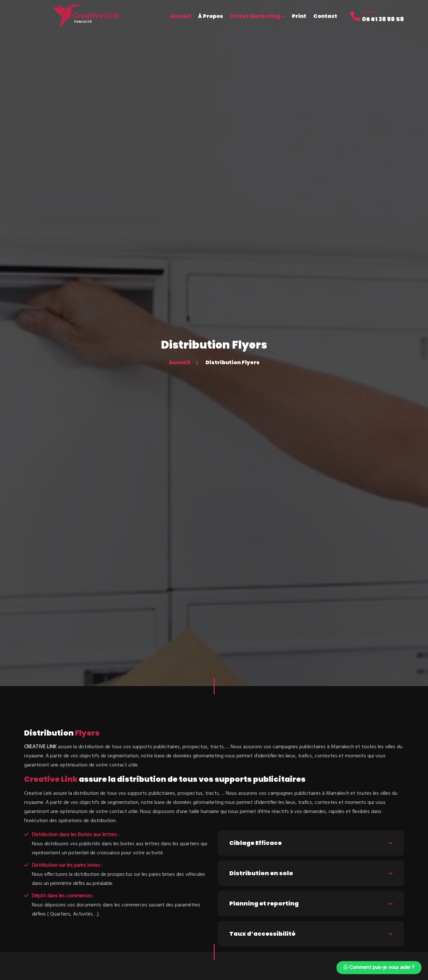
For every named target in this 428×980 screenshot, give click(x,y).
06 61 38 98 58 (383, 19)
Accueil (179, 362)
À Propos (211, 16)
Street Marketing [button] (257, 16)
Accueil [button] (180, 16)
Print (299, 16)
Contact (325, 16)
